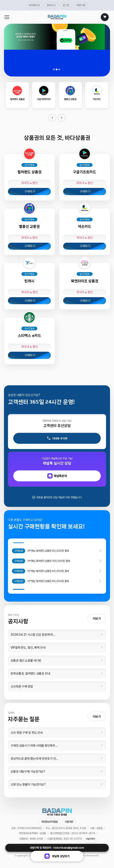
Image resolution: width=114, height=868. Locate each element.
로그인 (66, 5)
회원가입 (81, 5)
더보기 (97, 619)
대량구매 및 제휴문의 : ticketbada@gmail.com (57, 848)
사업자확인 (90, 839)
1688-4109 (57, 438)
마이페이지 (34, 5)
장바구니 (51, 5)
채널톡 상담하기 (57, 856)
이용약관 (69, 822)
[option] (17, 95)
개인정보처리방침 (49, 822)
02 (57, 70)
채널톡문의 (57, 476)
